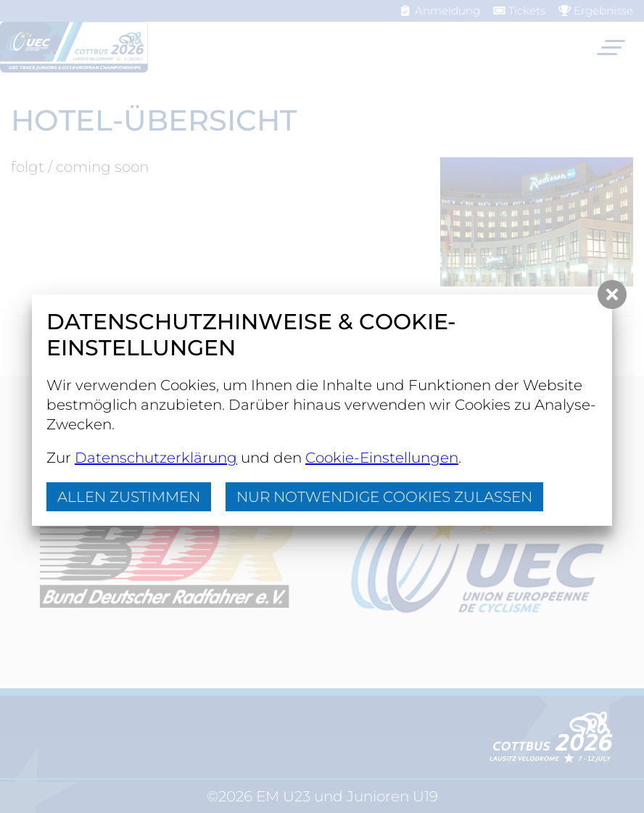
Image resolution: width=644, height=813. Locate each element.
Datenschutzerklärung (156, 458)
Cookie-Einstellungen (382, 458)
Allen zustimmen (129, 497)
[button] (612, 294)
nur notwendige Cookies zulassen (384, 497)
